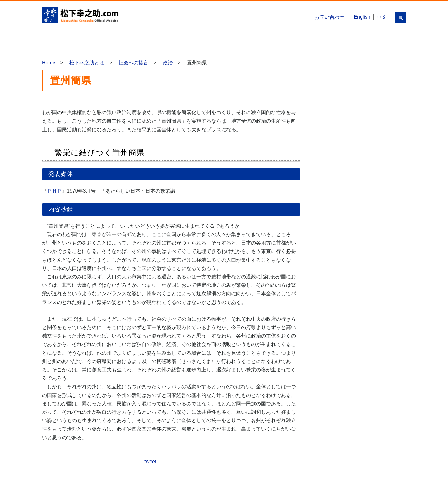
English (362, 17)
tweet (150, 462)
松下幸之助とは (87, 63)
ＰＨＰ (54, 191)
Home (49, 63)
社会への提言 (133, 63)
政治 (168, 63)
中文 (382, 17)
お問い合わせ (329, 17)
